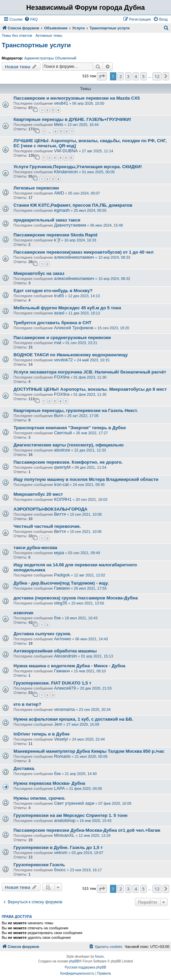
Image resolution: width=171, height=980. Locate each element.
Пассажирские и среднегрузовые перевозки (62, 338)
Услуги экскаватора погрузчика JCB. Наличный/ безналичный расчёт (90, 372)
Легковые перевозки (36, 188)
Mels (59, 124)
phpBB (74, 961)
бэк (57, 618)
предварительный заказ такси (47, 220)
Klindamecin (66, 172)
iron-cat (61, 484)
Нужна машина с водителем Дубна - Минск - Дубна (69, 666)
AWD (59, 193)
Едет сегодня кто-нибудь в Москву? (53, 291)
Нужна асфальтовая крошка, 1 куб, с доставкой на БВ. (73, 719)
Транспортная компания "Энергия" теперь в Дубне (70, 428)
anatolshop (65, 820)
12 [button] (157, 76)
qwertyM (62, 467)
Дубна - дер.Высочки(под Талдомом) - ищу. (61, 583)
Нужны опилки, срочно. (39, 798)
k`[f (57, 240)
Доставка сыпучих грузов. (42, 634)
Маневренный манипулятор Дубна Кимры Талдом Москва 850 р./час (89, 751)
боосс (60, 870)
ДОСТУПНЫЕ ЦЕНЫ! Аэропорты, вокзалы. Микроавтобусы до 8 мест (90, 389)
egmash (62, 210)
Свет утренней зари (74, 803)
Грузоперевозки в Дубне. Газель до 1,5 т (58, 847)
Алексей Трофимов (74, 328)
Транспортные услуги (36, 45)
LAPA (59, 788)
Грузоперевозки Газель (39, 865)
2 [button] (121, 76)
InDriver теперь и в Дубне (41, 734)
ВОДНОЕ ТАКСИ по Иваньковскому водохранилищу (71, 355)
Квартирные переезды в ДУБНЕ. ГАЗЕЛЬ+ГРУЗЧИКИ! (72, 119)
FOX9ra (62, 377)
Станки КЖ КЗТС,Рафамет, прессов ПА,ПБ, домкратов (73, 205)
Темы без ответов (17, 35)
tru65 (59, 296)
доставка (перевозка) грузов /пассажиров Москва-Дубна (76, 598)
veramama (64, 709)
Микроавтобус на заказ (39, 273)
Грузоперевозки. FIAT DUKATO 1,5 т (52, 683)
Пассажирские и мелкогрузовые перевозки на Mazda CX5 (77, 98)
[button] (102, 76)
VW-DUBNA (66, 151)
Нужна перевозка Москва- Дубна (49, 783)
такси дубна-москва (35, 548)
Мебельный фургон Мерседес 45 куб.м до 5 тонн (67, 308)
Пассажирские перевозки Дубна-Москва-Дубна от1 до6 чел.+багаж (87, 830)
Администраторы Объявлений (50, 58)
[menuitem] (31, 19)
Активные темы (49, 35)
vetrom (61, 853)
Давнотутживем (70, 225)
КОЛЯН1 (63, 499)
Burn (59, 416)
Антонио (63, 639)
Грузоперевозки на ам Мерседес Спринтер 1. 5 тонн (70, 815)
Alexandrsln (65, 656)
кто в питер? (27, 704)
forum (99, 957)
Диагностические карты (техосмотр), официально (69, 445)
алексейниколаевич (74, 257)
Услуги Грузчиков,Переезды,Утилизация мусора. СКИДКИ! (78, 167)
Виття (60, 514)
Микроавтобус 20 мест (38, 494)
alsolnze (62, 450)
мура (59, 553)
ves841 (61, 103)
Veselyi (61, 739)
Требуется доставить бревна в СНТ (52, 323)
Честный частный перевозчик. (47, 526)
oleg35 (61, 603)
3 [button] (128, 76)
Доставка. (24, 768)
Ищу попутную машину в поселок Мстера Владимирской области (86, 479)
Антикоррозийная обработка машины (55, 651)
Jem (58, 724)
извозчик (23, 613)
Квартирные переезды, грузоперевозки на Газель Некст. (76, 410)
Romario (62, 756)
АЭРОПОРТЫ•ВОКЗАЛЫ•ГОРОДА (50, 509)
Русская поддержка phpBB (85, 967)
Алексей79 (65, 688)
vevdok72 (63, 360)
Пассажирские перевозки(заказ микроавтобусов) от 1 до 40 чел (83, 252)
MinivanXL (64, 835)
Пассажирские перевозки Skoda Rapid (55, 235)
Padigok (62, 575)
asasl (59, 313)
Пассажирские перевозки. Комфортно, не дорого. (68, 462)
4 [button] (136, 76)
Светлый (63, 433)
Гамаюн (62, 588)
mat (58, 343)
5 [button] (144, 76)
